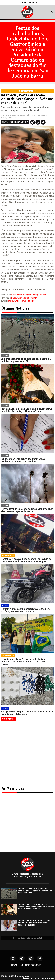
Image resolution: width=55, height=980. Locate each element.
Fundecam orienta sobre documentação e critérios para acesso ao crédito (23, 460)
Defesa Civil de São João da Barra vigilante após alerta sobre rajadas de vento (27, 510)
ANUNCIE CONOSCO (31, 965)
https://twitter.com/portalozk (24, 298)
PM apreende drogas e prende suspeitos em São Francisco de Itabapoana (27, 713)
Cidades (5, 355)
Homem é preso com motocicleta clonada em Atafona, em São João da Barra (25, 610)
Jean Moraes (48, 978)
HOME (14, 965)
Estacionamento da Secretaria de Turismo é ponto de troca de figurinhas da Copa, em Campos (24, 662)
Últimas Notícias (15, 308)
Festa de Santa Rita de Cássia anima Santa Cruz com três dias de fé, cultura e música (27, 410)
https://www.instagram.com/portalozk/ (29, 295)
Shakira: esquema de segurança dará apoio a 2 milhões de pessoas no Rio (26, 360)
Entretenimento (8, 555)
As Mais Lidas (13, 788)
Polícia (5, 605)
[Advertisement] (28, 754)
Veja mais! (8, 719)
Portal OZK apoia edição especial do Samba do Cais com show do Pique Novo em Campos (26, 560)
